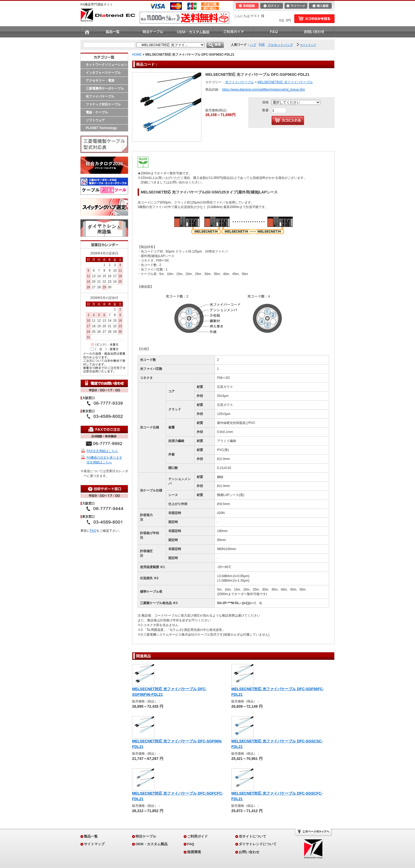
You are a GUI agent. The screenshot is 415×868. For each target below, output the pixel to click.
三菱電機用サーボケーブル (105, 88)
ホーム (87, 32)
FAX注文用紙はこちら (102, 451)
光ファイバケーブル (100, 96)
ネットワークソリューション (106, 65)
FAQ (274, 32)
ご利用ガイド (234, 32)
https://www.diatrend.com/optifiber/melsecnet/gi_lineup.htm (263, 90)
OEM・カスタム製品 (194, 32)
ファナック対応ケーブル (103, 104)
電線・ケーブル (97, 112)
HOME (137, 55)
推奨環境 (194, 852)
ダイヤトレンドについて (258, 844)
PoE (262, 45)
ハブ (253, 45)
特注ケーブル (154, 32)
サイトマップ (94, 844)
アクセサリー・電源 (100, 81)
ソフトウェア (95, 120)
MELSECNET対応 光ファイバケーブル (285, 82)
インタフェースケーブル (103, 73)
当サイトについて (252, 836)
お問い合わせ (314, 32)
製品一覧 (113, 32)
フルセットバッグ (280, 45)
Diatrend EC (108, 15)
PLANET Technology (101, 128)
